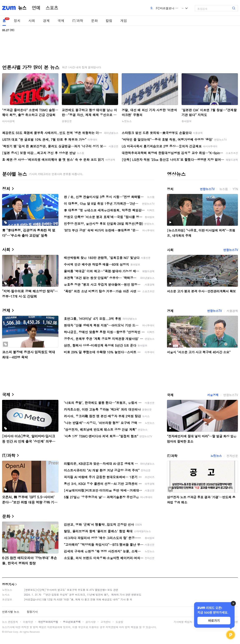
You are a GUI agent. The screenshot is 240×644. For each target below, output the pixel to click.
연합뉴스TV (207, 189)
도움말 (119, 622)
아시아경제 (8, 121)
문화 (94, 21)
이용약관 (28, 622)
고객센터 (106, 622)
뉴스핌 (224, 189)
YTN (235, 189)
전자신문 (232, 456)
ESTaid (8, 632)
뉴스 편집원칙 (10, 622)
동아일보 (187, 121)
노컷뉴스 (127, 121)
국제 (61, 21)
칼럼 (109, 21)
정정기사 (8, 584)
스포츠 (52, 8)
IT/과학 (78, 21)
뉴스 (22, 8)
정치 (17, 21)
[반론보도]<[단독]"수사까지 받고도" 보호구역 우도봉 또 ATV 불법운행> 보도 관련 (71, 590)
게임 (124, 21)
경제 (46, 21)
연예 (36, 8)
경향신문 (67, 121)
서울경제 (232, 311)
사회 (32, 21)
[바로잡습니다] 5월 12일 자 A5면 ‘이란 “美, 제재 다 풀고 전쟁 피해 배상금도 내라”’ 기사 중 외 (78, 599)
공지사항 (91, 622)
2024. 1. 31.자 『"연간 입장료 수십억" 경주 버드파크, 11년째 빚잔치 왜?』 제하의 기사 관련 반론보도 (83, 595)
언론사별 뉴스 (11, 612)
